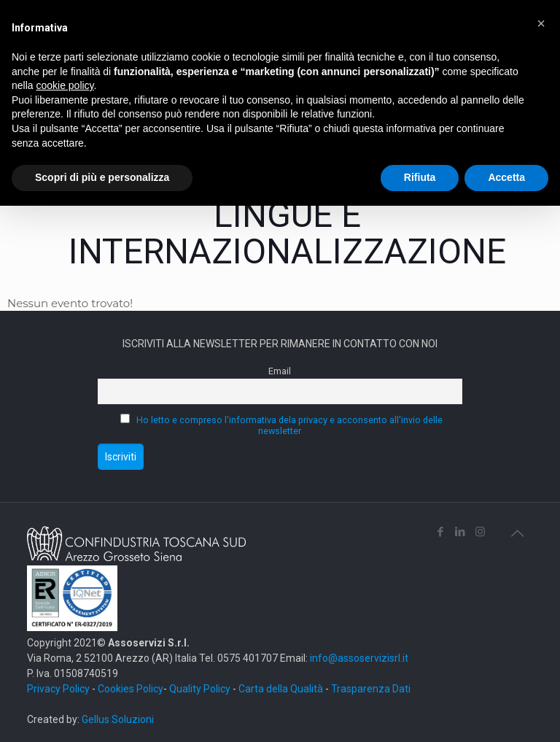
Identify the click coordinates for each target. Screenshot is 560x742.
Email (280, 371)
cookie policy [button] (65, 85)
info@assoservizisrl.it (358, 658)
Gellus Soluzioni (118, 719)
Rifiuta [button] (420, 177)
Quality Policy (200, 689)
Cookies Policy (131, 689)
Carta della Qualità (282, 689)
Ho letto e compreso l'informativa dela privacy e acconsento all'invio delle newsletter (289, 425)
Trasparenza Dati (371, 689)
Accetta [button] (506, 177)
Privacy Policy (58, 689)
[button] (541, 23)
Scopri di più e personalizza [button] (102, 177)
